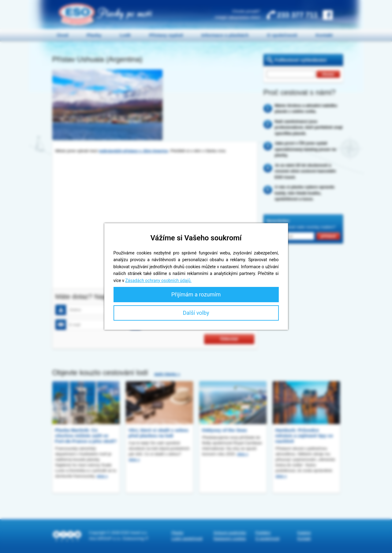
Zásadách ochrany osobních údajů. (158, 280)
